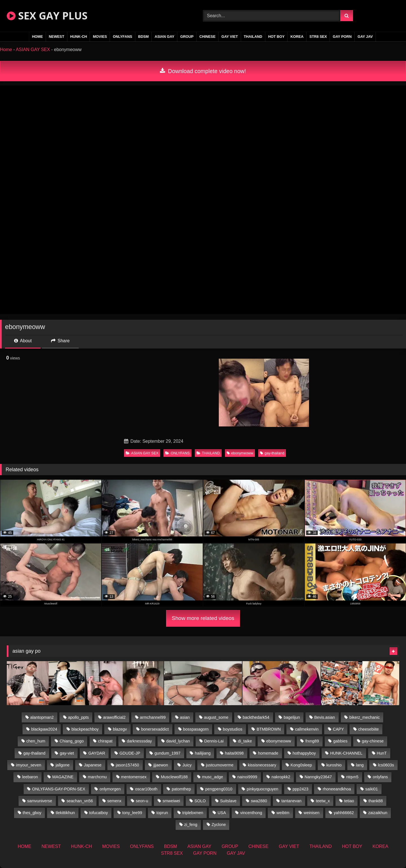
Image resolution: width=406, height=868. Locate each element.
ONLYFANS (123, 37)
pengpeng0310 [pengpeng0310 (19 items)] (219, 789)
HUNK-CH (79, 37)
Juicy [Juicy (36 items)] (187, 765)
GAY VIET (230, 37)
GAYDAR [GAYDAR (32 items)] (97, 753)
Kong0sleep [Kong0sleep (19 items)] (301, 765)
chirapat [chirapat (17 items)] (105, 741)
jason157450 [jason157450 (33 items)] (127, 765)
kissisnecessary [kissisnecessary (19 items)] (262, 765)
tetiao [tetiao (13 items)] (349, 801)
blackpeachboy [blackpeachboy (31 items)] (85, 729)
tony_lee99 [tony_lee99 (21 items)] (132, 813)
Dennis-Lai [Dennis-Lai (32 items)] (214, 741)
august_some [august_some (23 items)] (216, 717)
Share (60, 341)
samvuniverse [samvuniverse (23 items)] (40, 801)
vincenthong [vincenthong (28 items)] (251, 813)
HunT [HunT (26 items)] (382, 753)
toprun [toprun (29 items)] (162, 813)
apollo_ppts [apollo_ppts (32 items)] (78, 717)
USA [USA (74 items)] (222, 813)
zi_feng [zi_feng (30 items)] (191, 825)
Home (6, 50)
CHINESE (207, 37)
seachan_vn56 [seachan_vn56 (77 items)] (80, 801)
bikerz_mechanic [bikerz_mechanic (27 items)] (365, 717)
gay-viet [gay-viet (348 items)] (67, 753)
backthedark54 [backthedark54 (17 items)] (256, 717)
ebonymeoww (240, 453)
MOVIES (100, 37)
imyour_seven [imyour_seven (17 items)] (29, 765)
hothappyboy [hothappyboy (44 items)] (304, 753)
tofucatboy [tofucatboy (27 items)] (98, 813)
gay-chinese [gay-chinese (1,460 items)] (373, 741)
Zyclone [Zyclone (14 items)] (219, 825)
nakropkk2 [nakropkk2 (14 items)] (281, 777)
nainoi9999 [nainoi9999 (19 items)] (247, 777)
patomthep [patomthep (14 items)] (181, 789)
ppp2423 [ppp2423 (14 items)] (301, 789)
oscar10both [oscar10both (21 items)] (146, 789)
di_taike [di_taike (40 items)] (245, 741)
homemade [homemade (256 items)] (268, 753)
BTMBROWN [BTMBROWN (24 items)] (269, 729)
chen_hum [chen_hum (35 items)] (36, 741)
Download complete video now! (203, 71)
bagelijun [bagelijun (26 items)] (292, 717)
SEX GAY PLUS (47, 16)
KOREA (297, 37)
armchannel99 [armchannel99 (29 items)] (153, 717)
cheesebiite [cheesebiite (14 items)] (369, 729)
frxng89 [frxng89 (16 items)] (312, 741)
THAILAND (253, 37)
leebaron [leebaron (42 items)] (30, 777)
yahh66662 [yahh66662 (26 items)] (344, 813)
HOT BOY (276, 37)
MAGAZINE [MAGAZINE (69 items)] (63, 777)
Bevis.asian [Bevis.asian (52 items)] (325, 717)
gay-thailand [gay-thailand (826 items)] (34, 753)
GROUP (187, 37)
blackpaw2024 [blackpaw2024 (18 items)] (44, 729)
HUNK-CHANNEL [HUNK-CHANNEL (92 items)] (346, 753)
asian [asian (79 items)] (185, 717)
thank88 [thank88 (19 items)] (376, 801)
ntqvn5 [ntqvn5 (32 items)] (352, 777)
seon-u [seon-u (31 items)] (142, 801)
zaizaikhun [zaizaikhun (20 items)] (378, 813)
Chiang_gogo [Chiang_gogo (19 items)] (72, 741)
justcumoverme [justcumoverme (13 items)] (220, 765)
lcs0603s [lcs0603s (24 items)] (386, 765)
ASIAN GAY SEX (33, 50)
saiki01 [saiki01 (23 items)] (372, 789)
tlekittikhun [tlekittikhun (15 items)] (65, 813)
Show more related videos (203, 618)
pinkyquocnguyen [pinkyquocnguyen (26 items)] (262, 789)
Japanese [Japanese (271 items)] (93, 765)
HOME (37, 37)
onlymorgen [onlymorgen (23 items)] (110, 789)
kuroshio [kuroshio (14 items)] (334, 765)
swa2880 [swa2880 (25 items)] (259, 801)
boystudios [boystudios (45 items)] (233, 729)
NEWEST (57, 37)
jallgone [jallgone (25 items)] (63, 765)
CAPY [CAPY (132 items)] (338, 729)
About (23, 341)
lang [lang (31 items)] (360, 765)
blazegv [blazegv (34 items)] (120, 729)
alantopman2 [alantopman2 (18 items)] (42, 717)
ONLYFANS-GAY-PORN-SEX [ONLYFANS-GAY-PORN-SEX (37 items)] (59, 789)
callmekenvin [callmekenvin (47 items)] (307, 729)
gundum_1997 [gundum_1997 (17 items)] (167, 753)
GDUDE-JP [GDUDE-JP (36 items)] (130, 753)
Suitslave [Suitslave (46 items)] (228, 801)
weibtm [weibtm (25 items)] (283, 813)
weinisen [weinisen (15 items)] (312, 813)
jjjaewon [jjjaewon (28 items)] (161, 765)
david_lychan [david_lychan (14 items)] (178, 741)
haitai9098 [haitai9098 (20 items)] (234, 753)
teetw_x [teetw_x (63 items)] (323, 801)
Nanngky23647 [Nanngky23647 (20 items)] (318, 777)
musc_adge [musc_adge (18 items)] (213, 777)
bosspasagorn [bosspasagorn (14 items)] (196, 729)
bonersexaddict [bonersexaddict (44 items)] (155, 729)
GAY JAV (365, 37)
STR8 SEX (318, 37)
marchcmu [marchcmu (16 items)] (97, 777)
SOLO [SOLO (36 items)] (200, 801)
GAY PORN (342, 37)
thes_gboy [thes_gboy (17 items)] (32, 813)
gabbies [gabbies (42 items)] (340, 741)
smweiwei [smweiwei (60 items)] (171, 801)
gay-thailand (272, 453)
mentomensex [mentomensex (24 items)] (134, 777)
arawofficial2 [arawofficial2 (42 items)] (114, 717)
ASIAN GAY (164, 37)
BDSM (144, 37)
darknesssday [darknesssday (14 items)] (139, 741)
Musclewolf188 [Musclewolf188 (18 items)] (174, 777)
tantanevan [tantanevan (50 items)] (291, 801)
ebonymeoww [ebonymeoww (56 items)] (279, 741)
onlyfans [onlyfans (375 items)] (380, 777)
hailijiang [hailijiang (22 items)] (203, 753)
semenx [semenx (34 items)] (114, 801)
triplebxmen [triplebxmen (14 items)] (193, 813)
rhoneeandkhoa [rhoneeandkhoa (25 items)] (337, 789)
